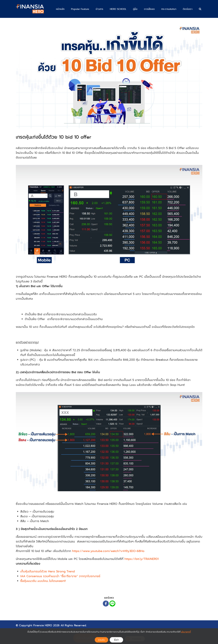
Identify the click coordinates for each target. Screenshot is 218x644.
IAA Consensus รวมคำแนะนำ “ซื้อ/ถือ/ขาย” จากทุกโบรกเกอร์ (60, 576)
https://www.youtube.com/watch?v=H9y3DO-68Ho (108, 551)
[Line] (112, 604)
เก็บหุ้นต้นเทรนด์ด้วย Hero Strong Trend (48, 571)
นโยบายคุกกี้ (186, 632)
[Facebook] (106, 604)
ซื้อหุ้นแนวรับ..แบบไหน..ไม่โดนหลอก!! (43, 581)
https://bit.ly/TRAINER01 (142, 559)
